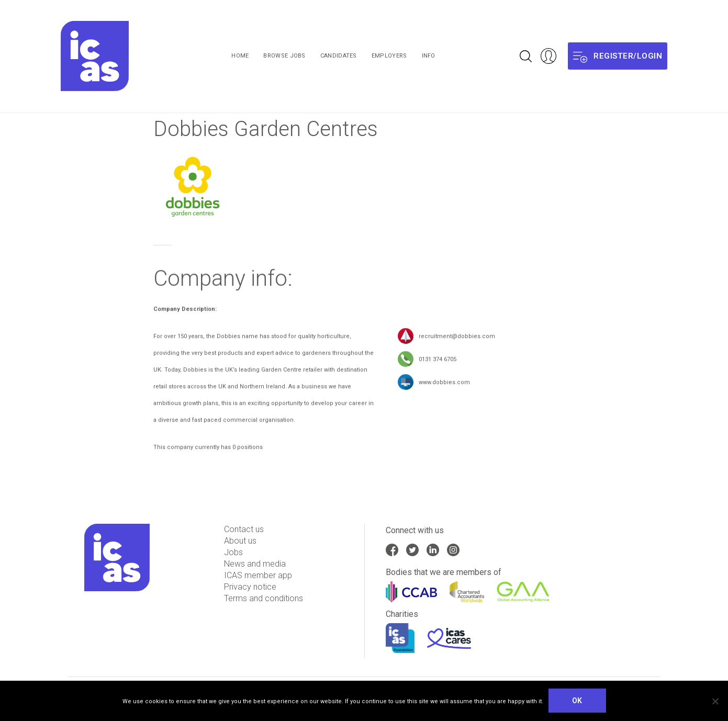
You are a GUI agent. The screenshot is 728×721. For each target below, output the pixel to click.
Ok (577, 701)
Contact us (244, 529)
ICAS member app (258, 575)
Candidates (339, 56)
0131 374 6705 (438, 362)
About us (240, 541)
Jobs (233, 552)
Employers (389, 56)
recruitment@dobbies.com (457, 339)
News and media (255, 564)
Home (240, 56)
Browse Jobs (284, 56)
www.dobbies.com (444, 385)
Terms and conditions (264, 598)
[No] (715, 701)
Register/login (618, 56)
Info (429, 56)
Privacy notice (250, 587)
